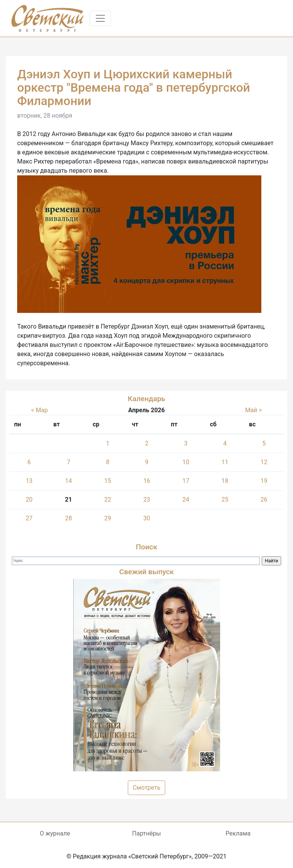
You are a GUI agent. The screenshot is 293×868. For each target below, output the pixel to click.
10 (186, 462)
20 (29, 500)
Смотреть (147, 788)
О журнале (55, 833)
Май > (253, 410)
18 (225, 481)
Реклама (238, 833)
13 (29, 481)
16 (147, 481)
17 (186, 481)
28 (68, 518)
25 (225, 500)
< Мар (40, 410)
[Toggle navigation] (100, 18)
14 (68, 481)
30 (147, 518)
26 (264, 500)
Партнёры (146, 833)
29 (108, 518)
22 (108, 500)
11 (225, 462)
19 (264, 481)
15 (108, 481)
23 (147, 500)
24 (186, 500)
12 (264, 462)
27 (29, 518)
